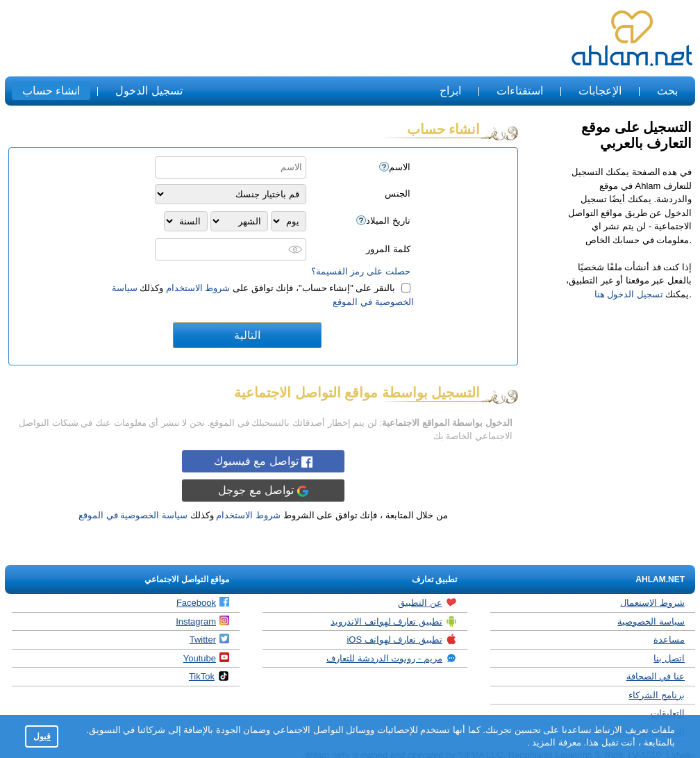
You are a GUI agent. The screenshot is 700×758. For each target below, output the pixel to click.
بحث (667, 91)
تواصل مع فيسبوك (263, 461)
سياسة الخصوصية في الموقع (133, 515)
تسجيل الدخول (149, 91)
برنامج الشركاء (657, 695)
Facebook (203, 602)
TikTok (209, 676)
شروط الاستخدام (198, 288)
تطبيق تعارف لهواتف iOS (402, 639)
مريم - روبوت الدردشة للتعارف (392, 658)
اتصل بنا (669, 658)
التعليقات (668, 713)
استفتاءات (520, 91)
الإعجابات (600, 91)
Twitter (209, 639)
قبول (42, 736)
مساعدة (669, 640)
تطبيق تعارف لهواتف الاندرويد (394, 621)
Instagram (202, 621)
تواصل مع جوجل (263, 491)
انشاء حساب (51, 91)
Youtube (206, 658)
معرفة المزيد (556, 742)
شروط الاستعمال (652, 603)
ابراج (450, 91)
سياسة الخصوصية (651, 621)
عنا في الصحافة (656, 676)
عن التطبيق (427, 602)
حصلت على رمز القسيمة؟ (361, 271)
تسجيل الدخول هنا (629, 294)
